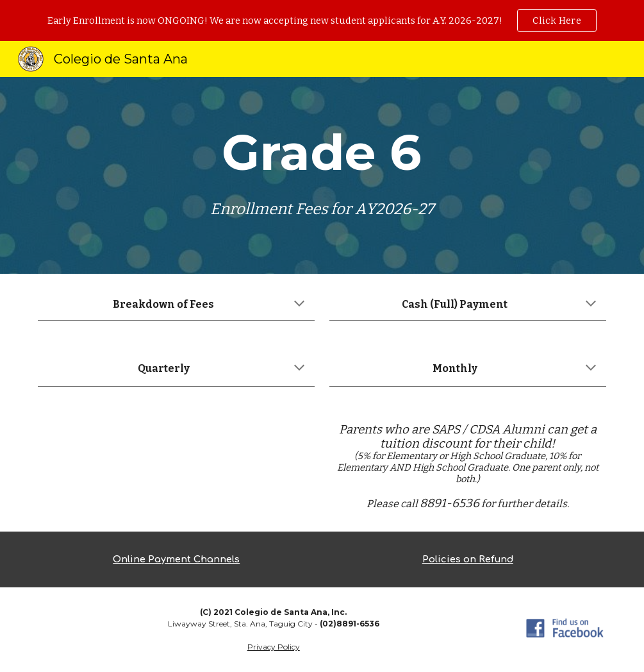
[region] (322, 21)
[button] (299, 305)
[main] (322, 175)
